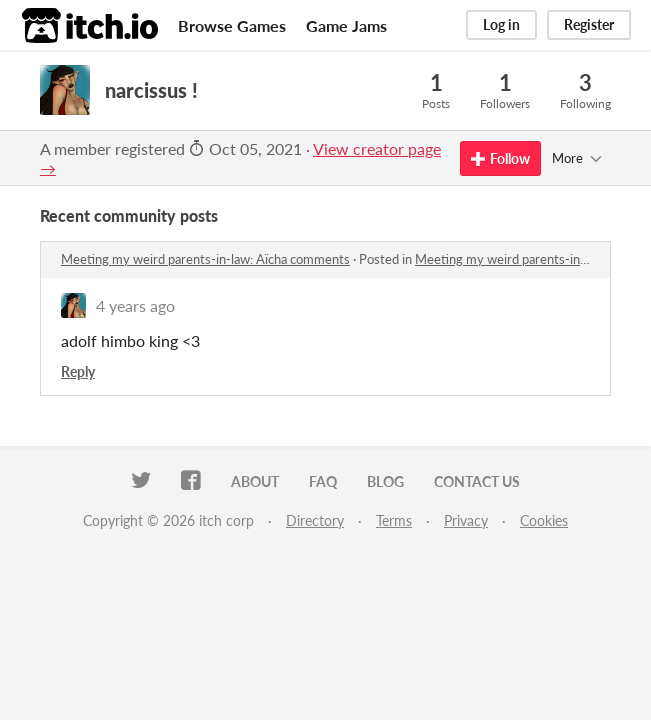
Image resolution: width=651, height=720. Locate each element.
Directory (315, 520)
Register (589, 24)
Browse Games (232, 25)
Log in (501, 24)
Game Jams (346, 25)
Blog (385, 481)
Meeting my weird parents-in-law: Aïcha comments (205, 259)
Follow (500, 158)
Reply (78, 371)
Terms (394, 520)
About (255, 481)
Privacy (466, 520)
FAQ (323, 481)
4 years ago (135, 305)
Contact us (477, 481)
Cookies (544, 520)
